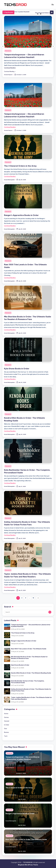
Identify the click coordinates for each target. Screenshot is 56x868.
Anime (6, 714)
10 (33, 598)
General (8, 51)
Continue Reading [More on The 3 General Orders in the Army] (10, 176)
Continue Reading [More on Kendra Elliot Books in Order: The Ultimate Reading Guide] (10, 431)
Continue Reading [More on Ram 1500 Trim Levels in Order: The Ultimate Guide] (10, 278)
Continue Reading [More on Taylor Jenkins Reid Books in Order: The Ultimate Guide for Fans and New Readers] (10, 587)
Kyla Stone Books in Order (17, 369)
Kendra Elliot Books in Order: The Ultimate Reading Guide (31, 673)
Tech (6, 736)
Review (6, 732)
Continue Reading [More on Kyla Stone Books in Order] (10, 379)
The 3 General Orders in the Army (20, 166)
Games (6, 717)
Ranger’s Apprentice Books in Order (21, 215)
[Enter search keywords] (28, 612)
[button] (10, 71)
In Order (7, 725)
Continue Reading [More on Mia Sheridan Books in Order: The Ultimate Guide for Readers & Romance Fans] (10, 330)
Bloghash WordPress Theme (28, 865)
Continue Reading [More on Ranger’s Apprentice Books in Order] (10, 226)
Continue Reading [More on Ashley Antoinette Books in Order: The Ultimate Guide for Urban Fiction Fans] (10, 535)
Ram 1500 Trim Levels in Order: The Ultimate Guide (29, 649)
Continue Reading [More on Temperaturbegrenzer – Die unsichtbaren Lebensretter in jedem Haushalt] (10, 68)
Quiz (6, 729)
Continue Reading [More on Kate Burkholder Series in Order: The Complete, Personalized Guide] (10, 483)
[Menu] (53, 5)
